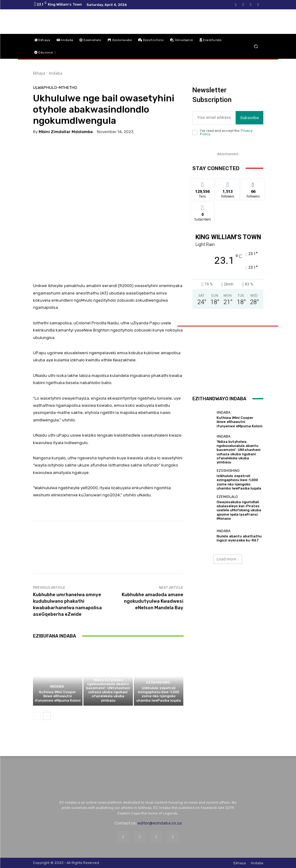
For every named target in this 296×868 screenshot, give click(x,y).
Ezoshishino (158, 682)
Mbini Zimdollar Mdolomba (66, 132)
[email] (214, 118)
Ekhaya (39, 73)
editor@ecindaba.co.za (160, 823)
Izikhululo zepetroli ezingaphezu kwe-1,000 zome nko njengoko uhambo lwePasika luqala (159, 694)
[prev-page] (37, 716)
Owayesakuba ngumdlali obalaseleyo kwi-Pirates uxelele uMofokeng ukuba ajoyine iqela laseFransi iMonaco (239, 510)
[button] (256, 46)
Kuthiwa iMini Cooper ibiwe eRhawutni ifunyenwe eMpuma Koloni (58, 696)
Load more (228, 559)
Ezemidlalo (227, 497)
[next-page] (47, 716)
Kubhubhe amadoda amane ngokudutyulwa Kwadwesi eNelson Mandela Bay (153, 601)
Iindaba (56, 73)
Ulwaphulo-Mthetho (55, 88)
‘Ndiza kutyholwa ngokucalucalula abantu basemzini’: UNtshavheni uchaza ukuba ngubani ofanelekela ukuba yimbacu (108, 690)
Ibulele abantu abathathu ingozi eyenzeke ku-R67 (239, 538)
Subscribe (249, 118)
